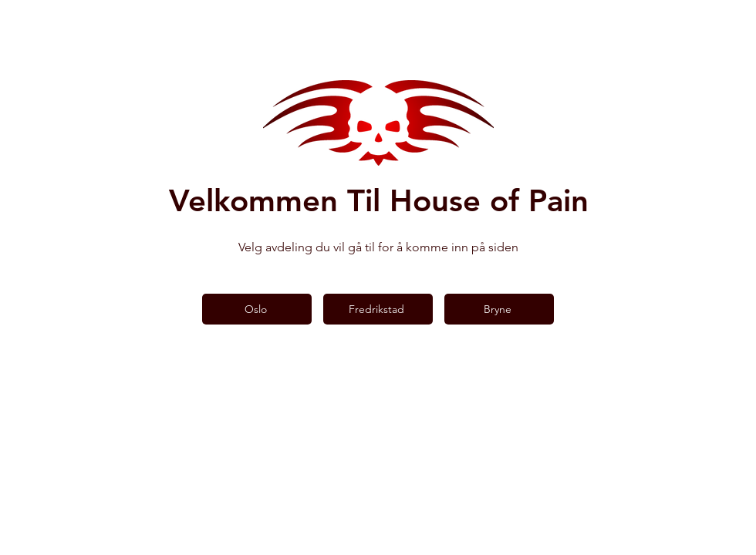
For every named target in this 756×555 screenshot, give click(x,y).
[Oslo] (257, 309)
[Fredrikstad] (378, 309)
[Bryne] (499, 309)
